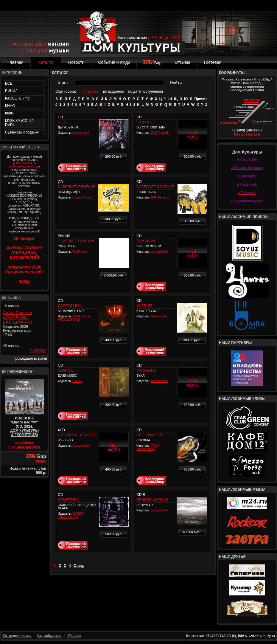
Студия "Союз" (83, 197)
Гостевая (213, 62)
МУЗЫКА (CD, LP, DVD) (20, 123)
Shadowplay (159, 316)
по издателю (113, 91)
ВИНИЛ (11, 91)
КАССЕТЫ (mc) (18, 98)
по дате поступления (146, 91)
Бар (152, 63)
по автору (91, 91)
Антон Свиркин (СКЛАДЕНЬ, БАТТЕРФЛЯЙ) (18, 317)
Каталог (46, 62)
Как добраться (247, 134)
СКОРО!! (38, 351)
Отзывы (182, 62)
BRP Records (160, 197)
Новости (76, 62)
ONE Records (160, 133)
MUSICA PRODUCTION (71, 515)
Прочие (201, 99)
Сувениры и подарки (22, 132)
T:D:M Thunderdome (148, 447)
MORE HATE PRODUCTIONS (74, 318)
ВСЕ (9, 83)
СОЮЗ (77, 381)
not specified (81, 133)
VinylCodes (80, 252)
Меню (41, 461)
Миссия (74, 636)
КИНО (10, 106)
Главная (15, 62)
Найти (176, 83)
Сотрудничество (17, 636)
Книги (10, 113)
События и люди (114, 62)
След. (79, 566)
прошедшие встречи (30, 359)
